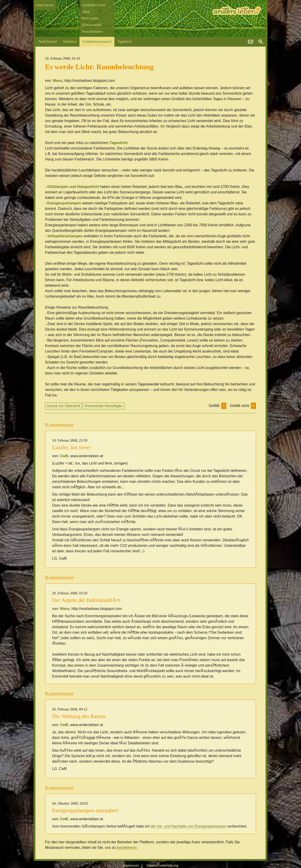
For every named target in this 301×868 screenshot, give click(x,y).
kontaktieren (127, 848)
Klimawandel (92, 25)
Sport (86, 12)
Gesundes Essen (94, 5)
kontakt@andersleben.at (251, 42)
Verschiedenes (92, 31)
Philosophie (90, 18)
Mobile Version (45, 5)
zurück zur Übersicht (63, 406)
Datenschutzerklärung (162, 865)
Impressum (131, 865)
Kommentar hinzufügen (104, 406)
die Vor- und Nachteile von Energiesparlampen (188, 826)
